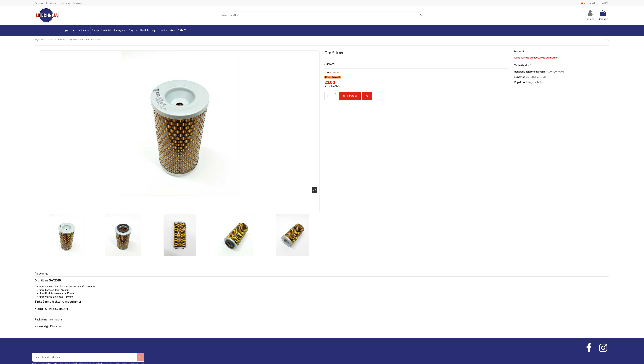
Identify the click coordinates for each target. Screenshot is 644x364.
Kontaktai (78, 3)
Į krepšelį (350, 96)
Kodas (328, 73)
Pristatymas (65, 3)
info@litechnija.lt (535, 82)
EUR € (606, 3)
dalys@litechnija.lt (536, 77)
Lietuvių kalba (590, 3)
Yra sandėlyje (42, 326)
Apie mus (39, 3)
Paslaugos (51, 3)
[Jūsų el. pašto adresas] (85, 357)
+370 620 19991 (555, 72)
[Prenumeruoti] (141, 357)
